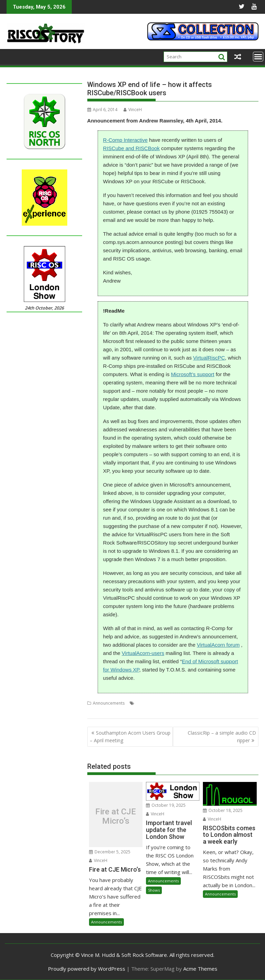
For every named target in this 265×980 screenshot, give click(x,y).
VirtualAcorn (99, 711)
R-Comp (211, 703)
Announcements (109, 703)
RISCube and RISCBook (131, 148)
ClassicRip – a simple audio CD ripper (222, 737)
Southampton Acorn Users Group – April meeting (130, 737)
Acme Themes (200, 969)
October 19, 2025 (166, 805)
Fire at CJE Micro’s (116, 816)
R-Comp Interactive (125, 140)
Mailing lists (168, 703)
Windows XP (154, 711)
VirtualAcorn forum (218, 645)
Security (229, 703)
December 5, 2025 (110, 852)
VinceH (133, 110)
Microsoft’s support (193, 374)
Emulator (145, 703)
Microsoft (191, 703)
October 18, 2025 (223, 810)
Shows (154, 890)
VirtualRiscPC (209, 358)
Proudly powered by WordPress (87, 969)
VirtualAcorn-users (143, 653)
